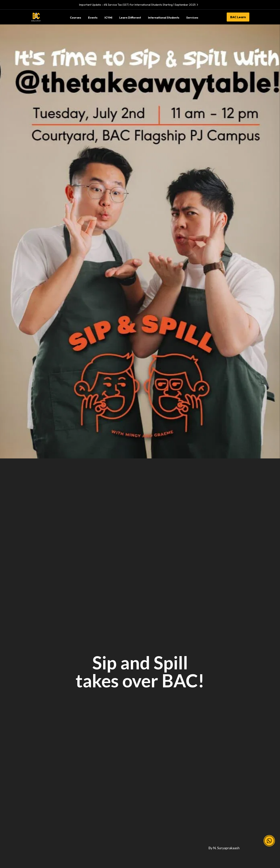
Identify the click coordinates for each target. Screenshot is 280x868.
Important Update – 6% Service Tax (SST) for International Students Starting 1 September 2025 (139, 5)
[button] (269, 841)
